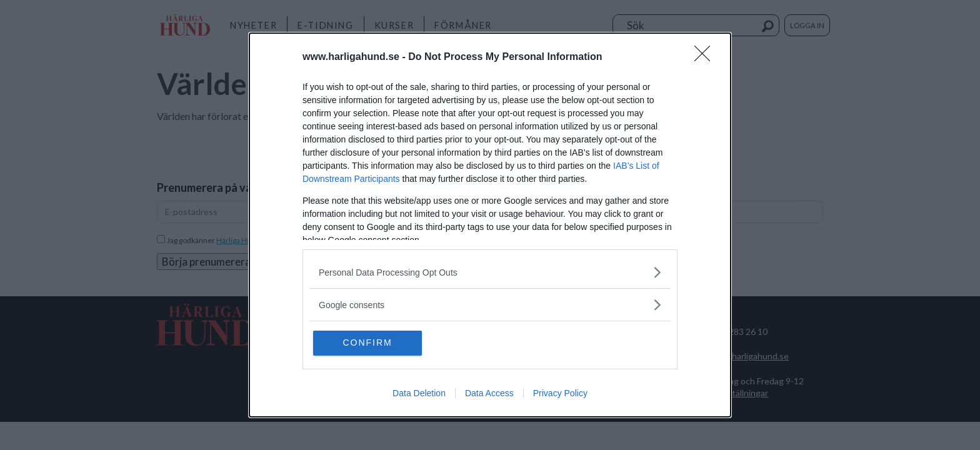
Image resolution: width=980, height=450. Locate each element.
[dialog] (490, 225)
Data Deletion (419, 394)
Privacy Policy (560, 394)
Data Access (489, 394)
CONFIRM (373, 343)
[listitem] (490, 272)
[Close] (706, 57)
